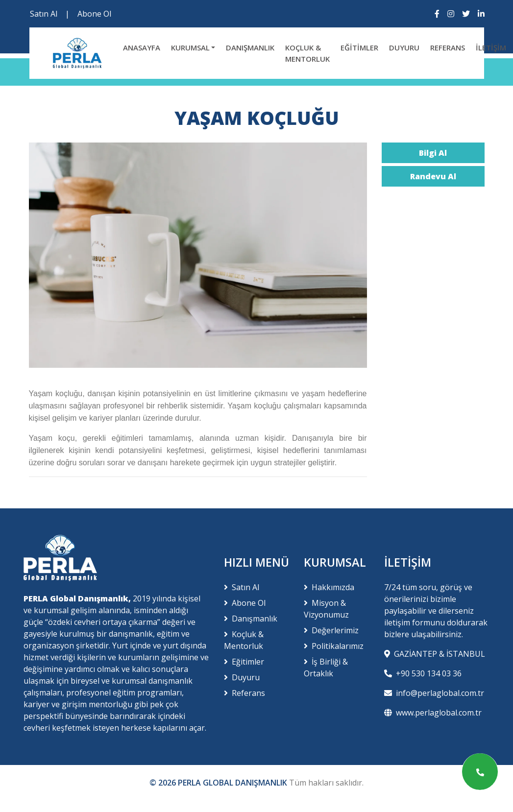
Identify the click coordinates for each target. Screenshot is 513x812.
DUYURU (404, 48)
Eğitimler (244, 662)
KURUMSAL (190, 48)
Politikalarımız (334, 646)
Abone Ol (94, 14)
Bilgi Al (433, 153)
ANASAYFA (142, 48)
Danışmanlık (251, 619)
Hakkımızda (329, 587)
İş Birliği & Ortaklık (326, 668)
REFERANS (448, 48)
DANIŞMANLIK (250, 48)
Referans (244, 693)
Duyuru (242, 677)
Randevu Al (433, 176)
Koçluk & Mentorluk (244, 640)
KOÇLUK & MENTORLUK (307, 53)
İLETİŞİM (491, 48)
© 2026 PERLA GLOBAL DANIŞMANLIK (219, 783)
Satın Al (44, 14)
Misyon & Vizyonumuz (326, 609)
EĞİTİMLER (359, 48)
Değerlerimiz (331, 630)
